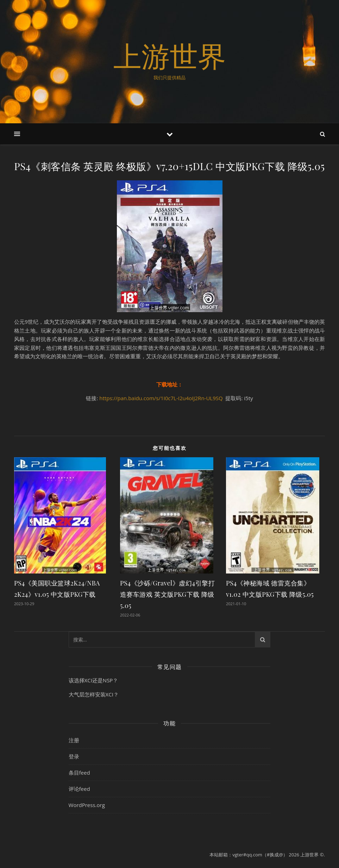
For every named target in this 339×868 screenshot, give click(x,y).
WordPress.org (87, 805)
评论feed (79, 789)
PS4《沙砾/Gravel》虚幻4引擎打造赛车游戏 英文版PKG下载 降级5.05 (167, 594)
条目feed (79, 773)
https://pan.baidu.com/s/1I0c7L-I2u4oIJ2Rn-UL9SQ (161, 398)
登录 (74, 756)
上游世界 (170, 56)
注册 (74, 740)
